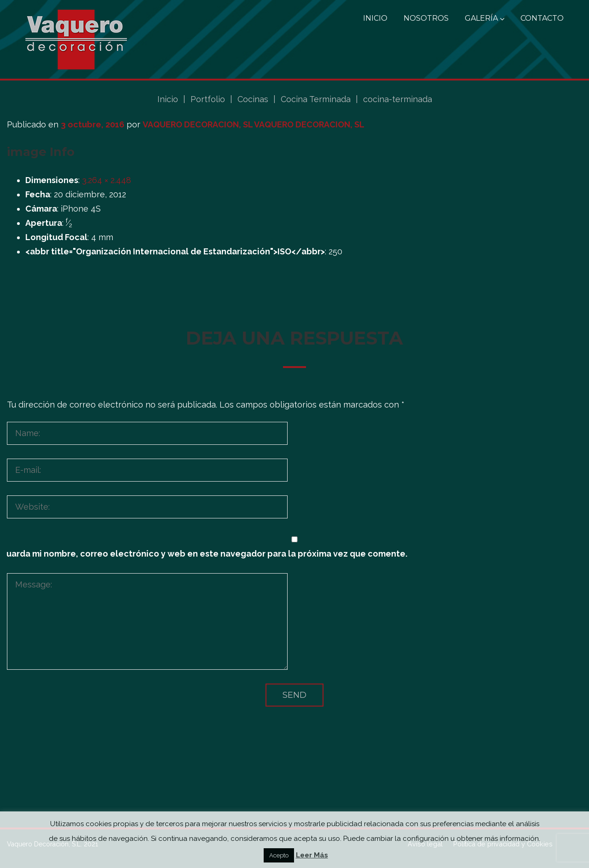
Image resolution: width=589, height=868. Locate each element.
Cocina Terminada (316, 99)
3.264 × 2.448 (107, 180)
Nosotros (426, 18)
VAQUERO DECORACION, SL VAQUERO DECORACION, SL (254, 124)
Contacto (542, 18)
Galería (485, 18)
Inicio (375, 18)
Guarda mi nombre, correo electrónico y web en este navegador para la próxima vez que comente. (204, 554)
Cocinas (253, 99)
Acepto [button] (279, 855)
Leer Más (312, 855)
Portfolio (208, 99)
